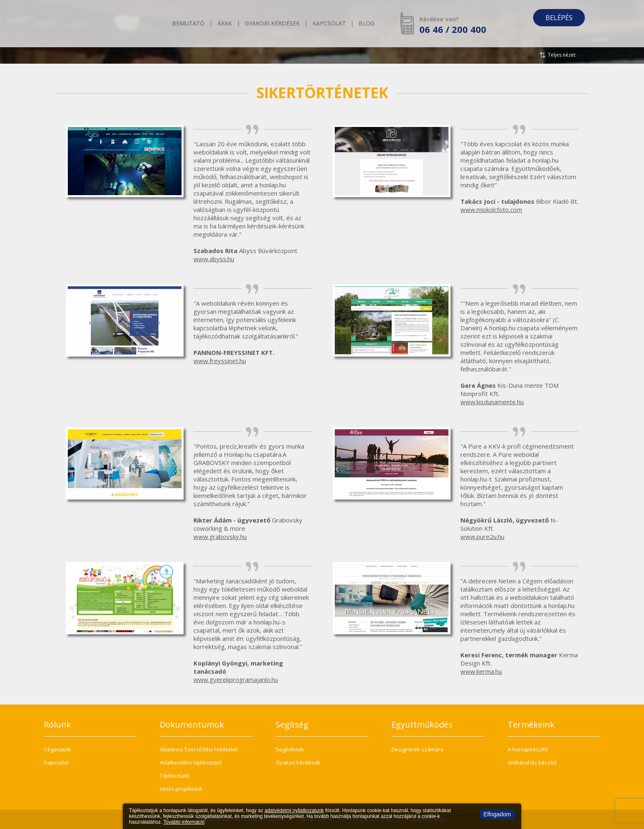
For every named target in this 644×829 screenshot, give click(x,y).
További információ (184, 822)
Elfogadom (497, 814)
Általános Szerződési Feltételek (199, 749)
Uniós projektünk (181, 789)
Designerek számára (417, 749)
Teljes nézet (562, 55)
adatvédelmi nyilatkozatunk (294, 811)
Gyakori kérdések (272, 24)
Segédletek (290, 749)
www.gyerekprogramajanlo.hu (236, 679)
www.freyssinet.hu (220, 361)
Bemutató (188, 24)
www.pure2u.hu (482, 537)
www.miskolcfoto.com (491, 210)
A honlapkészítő (528, 749)
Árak (225, 24)
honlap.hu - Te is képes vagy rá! (106, 24)
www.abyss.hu (214, 259)
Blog (367, 24)
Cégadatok (57, 749)
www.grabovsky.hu (220, 537)
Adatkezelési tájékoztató (191, 762)
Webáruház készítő (532, 762)
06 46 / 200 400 (453, 29)
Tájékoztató (175, 776)
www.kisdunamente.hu (492, 402)
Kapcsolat (329, 24)
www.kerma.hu (481, 671)
